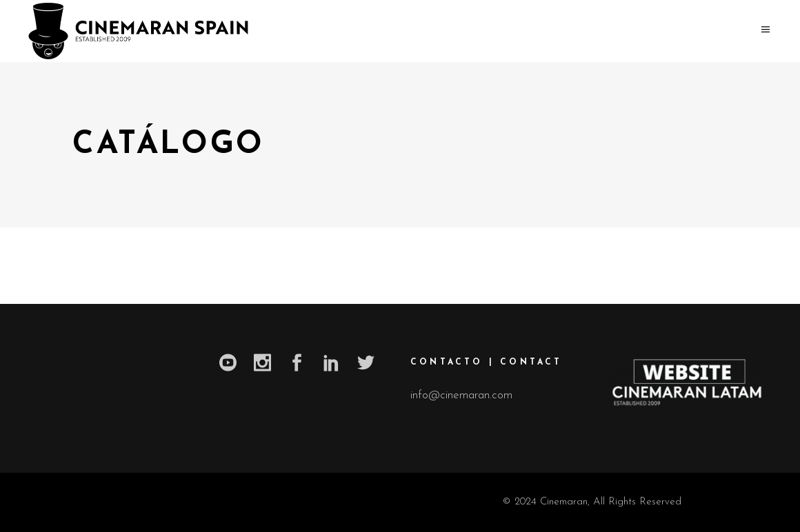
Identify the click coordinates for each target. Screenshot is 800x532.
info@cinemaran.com (461, 395)
